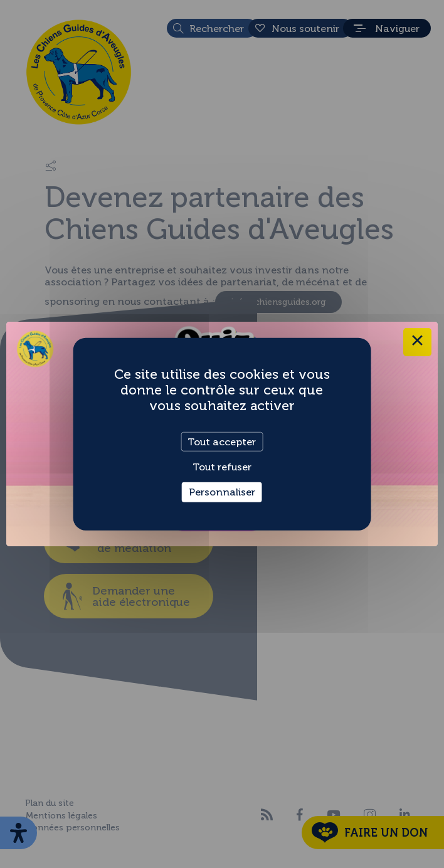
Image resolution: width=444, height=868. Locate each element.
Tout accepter (222, 442)
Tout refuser (222, 467)
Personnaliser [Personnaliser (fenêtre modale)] (222, 492)
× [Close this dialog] (417, 342)
